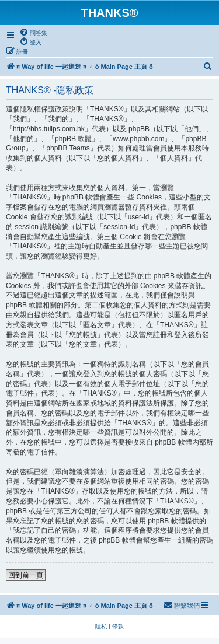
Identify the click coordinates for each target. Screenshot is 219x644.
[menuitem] (33, 33)
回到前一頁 (26, 575)
